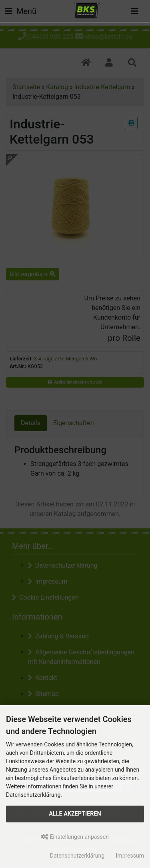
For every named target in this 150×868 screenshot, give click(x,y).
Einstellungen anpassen (75, 837)
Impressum (130, 856)
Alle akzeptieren (75, 814)
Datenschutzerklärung (77, 856)
